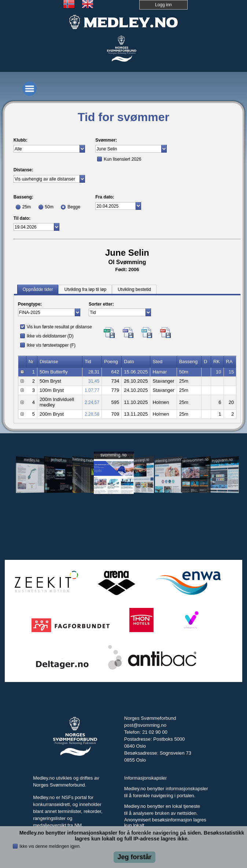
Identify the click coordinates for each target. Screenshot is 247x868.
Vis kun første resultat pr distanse (59, 327)
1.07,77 (92, 390)
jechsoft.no (59, 460)
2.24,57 (92, 402)
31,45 (94, 381)
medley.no (32, 460)
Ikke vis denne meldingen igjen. (50, 846)
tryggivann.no (222, 460)
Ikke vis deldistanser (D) (50, 336)
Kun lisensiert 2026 (122, 159)
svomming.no (113, 455)
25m (27, 207)
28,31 (94, 372)
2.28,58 (92, 414)
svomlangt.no (141, 460)
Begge (74, 207)
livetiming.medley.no (86, 460)
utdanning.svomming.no (169, 460)
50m (49, 207)
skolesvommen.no (196, 460)
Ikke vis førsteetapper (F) (51, 345)
